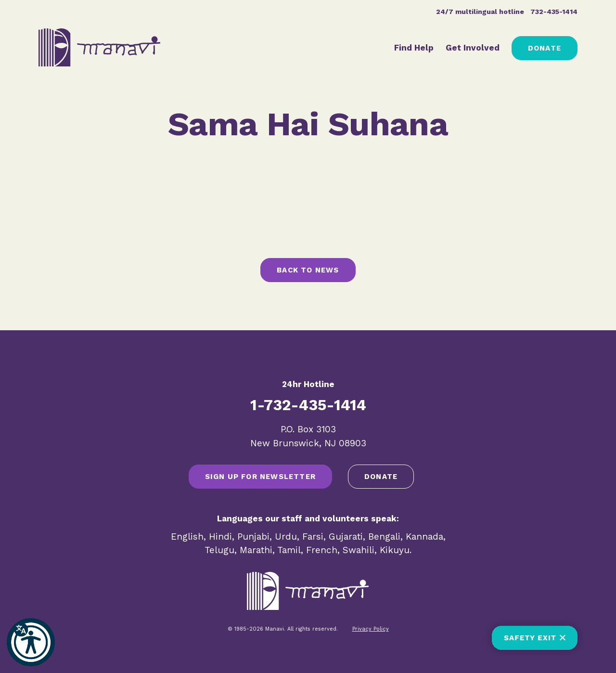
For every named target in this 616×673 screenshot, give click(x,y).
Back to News (308, 270)
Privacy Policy (371, 629)
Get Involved (473, 48)
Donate (545, 48)
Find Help (414, 48)
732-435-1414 (554, 12)
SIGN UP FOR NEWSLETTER (260, 477)
